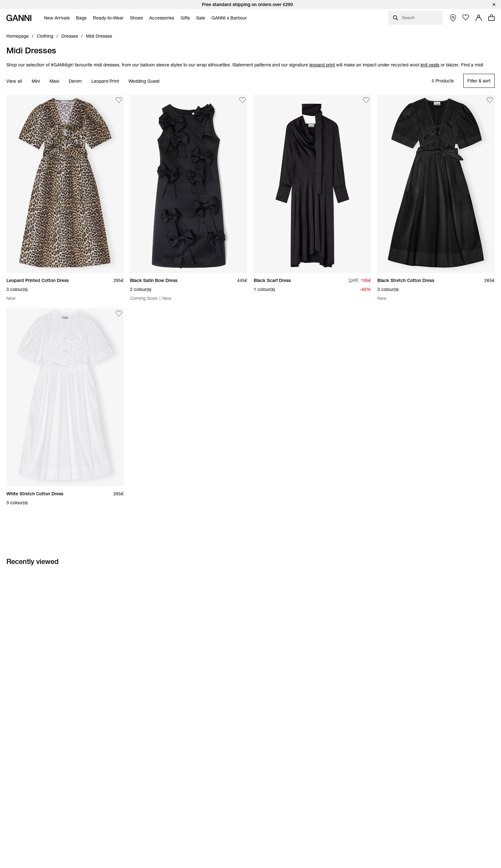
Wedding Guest (144, 81)
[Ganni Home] (19, 18)
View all (14, 81)
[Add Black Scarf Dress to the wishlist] (366, 100)
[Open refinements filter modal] (479, 81)
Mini (36, 81)
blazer (452, 65)
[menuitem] (55, 18)
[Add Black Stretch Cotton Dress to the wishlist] (490, 100)
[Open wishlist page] (466, 18)
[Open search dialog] (415, 18)
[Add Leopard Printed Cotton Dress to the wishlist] (119, 100)
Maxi (54, 81)
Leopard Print (105, 81)
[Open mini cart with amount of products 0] (491, 18)
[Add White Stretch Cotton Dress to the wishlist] (119, 313)
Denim (75, 81)
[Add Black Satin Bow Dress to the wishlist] (243, 100)
